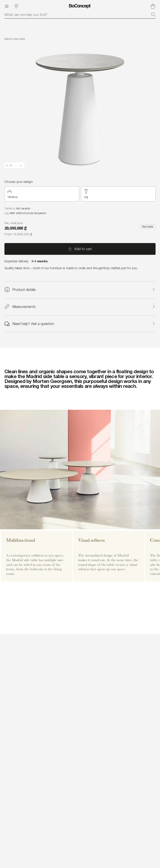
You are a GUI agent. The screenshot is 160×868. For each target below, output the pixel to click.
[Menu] (7, 6)
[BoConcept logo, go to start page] (80, 6)
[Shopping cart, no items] (153, 6)
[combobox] (80, 15)
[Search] (153, 15)
